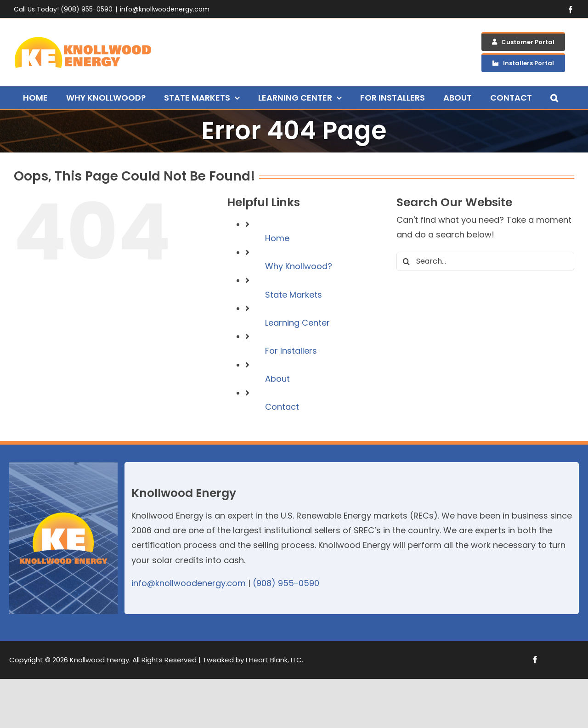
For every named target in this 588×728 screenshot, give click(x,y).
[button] (554, 98)
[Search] (406, 261)
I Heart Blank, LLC (274, 660)
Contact (282, 407)
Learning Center (297, 323)
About (277, 379)
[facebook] (535, 660)
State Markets (294, 295)
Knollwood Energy (99, 660)
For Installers (291, 351)
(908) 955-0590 (286, 583)
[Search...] (485, 261)
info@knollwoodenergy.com (165, 9)
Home (277, 238)
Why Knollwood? (299, 266)
